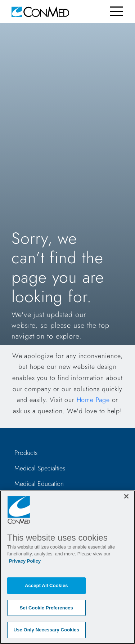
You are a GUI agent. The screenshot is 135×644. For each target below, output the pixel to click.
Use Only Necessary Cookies (47, 630)
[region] (67, 567)
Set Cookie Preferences (46, 608)
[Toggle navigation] (116, 11)
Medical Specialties (40, 468)
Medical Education (39, 484)
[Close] (126, 496)
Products (26, 453)
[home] (40, 11)
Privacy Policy (25, 561)
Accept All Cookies (46, 585)
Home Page (93, 400)
